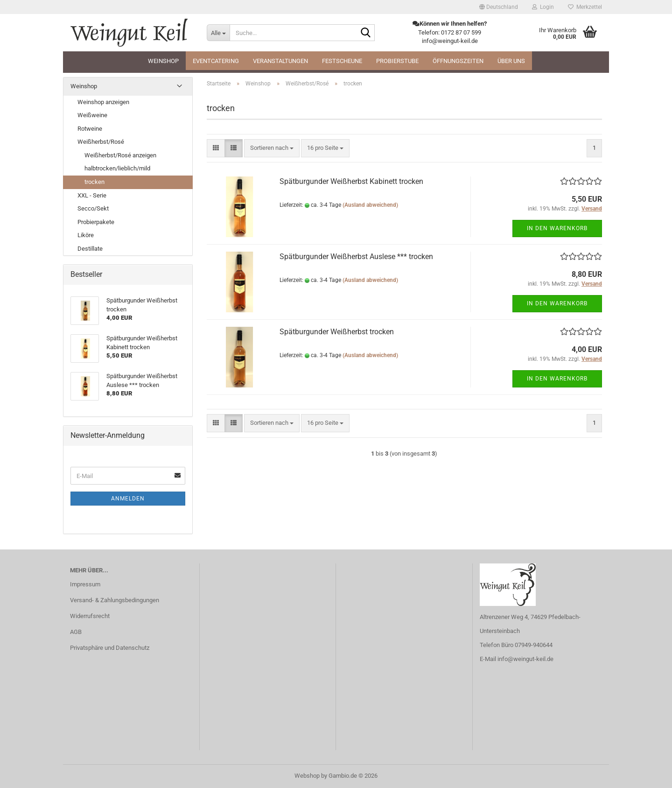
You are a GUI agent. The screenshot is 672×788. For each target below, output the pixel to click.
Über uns (511, 61)
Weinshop (163, 61)
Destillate (90, 249)
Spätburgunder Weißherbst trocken (337, 332)
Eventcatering (216, 61)
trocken (94, 182)
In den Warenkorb (557, 228)
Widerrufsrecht (90, 616)
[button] (499, 7)
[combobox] (272, 148)
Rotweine (90, 129)
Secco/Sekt (93, 208)
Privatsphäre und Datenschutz (110, 648)
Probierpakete (96, 222)
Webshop (307, 776)
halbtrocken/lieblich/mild (117, 168)
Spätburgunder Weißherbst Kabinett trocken (351, 181)
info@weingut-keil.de (525, 659)
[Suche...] (218, 33)
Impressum (85, 584)
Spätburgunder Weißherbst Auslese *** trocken (356, 257)
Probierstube (397, 61)
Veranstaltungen (280, 61)
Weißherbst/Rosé (101, 142)
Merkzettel (585, 7)
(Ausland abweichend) (370, 205)
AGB (76, 632)
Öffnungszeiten (458, 61)
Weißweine (92, 115)
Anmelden (128, 499)
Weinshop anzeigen (103, 102)
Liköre (86, 235)
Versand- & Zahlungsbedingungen (115, 600)
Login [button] (543, 7)
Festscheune (342, 61)
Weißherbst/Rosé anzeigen (120, 155)
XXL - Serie (92, 195)
